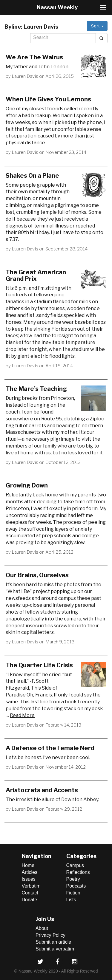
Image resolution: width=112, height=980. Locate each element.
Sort (97, 26)
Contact (30, 893)
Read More (22, 715)
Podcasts (76, 886)
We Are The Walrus (34, 57)
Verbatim (31, 886)
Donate (30, 900)
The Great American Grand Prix (36, 275)
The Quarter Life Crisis (39, 665)
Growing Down (27, 485)
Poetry (73, 879)
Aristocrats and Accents (42, 790)
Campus (75, 865)
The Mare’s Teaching (36, 389)
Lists (71, 900)
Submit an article (53, 942)
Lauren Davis (25, 76)
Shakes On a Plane (32, 176)
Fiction (73, 893)
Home (28, 865)
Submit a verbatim (55, 949)
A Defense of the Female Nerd (50, 748)
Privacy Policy (50, 935)
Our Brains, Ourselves (37, 575)
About (42, 928)
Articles (30, 872)
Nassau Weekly (57, 7)
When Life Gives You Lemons (48, 99)
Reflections (78, 872)
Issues (29, 879)
